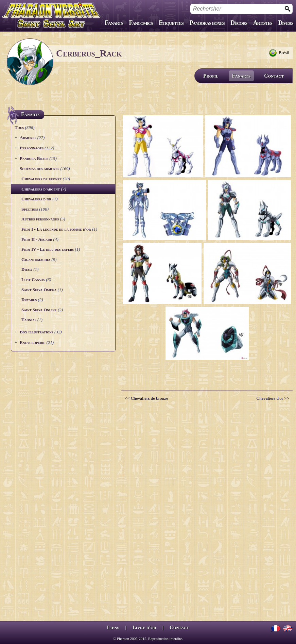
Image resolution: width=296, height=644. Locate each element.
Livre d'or (144, 627)
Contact (274, 76)
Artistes (263, 23)
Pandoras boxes (207, 23)
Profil (211, 76)
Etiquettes (171, 23)
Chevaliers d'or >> (273, 398)
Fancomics (141, 23)
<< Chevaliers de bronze (146, 398)
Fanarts (114, 23)
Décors (239, 23)
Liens (113, 627)
